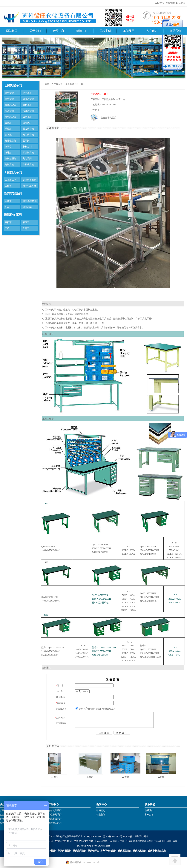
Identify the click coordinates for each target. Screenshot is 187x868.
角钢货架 (9, 165)
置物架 (8, 123)
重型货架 (9, 99)
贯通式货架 (10, 105)
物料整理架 (10, 159)
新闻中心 (82, 31)
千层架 (8, 129)
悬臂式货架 (28, 111)
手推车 (8, 222)
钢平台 (8, 147)
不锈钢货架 (28, 153)
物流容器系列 (55, 819)
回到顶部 (175, 860)
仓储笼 (8, 201)
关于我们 (35, 31)
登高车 (26, 228)
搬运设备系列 (55, 823)
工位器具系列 (55, 815)
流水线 (8, 135)
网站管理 (181, 3)
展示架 (26, 141)
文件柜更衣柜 (29, 180)
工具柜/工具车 (12, 180)
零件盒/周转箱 (30, 201)
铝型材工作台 (29, 186)
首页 (47, 84)
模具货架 (9, 111)
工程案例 (105, 31)
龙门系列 (27, 159)
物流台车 (27, 207)
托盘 (7, 207)
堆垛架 (8, 153)
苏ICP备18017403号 (113, 836)
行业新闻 (101, 815)
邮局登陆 (170, 3)
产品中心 (59, 31)
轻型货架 (9, 93)
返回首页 (160, 3)
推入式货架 (28, 135)
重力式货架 (28, 129)
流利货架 (27, 105)
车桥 (7, 228)
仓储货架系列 (55, 810)
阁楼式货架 (28, 99)
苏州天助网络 (141, 836)
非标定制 (27, 147)
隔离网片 (27, 123)
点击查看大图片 (108, 118)
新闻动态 (101, 810)
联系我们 (175, 31)
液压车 (26, 222)
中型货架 (27, 93)
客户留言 (152, 31)
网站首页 (12, 31)
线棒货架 (27, 117)
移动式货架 (10, 117)
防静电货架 (10, 141)
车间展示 (129, 31)
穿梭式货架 (28, 165)
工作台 (8, 186)
